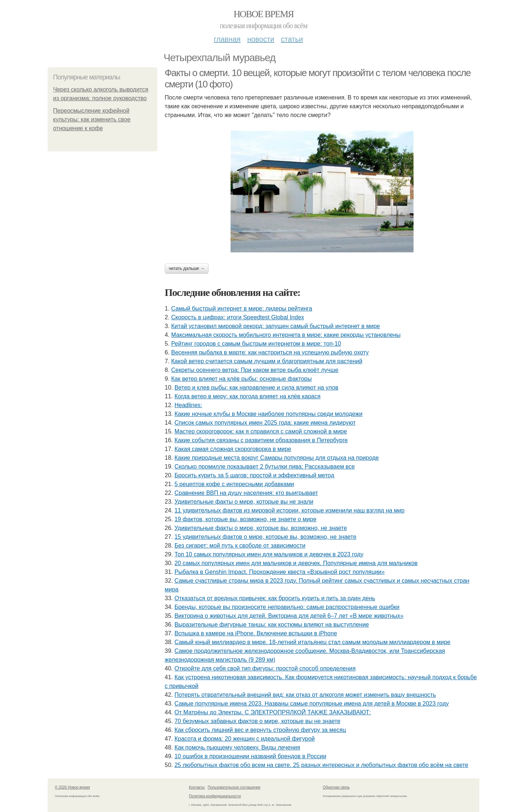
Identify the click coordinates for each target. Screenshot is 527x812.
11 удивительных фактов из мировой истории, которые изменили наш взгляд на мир (289, 510)
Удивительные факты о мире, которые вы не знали (244, 502)
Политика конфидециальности (215, 796)
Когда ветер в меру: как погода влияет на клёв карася (248, 396)
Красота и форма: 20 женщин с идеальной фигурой (245, 739)
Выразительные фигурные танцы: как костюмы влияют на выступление (272, 625)
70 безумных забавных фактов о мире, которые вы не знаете (258, 721)
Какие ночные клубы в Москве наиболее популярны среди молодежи (269, 414)
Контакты (197, 787)
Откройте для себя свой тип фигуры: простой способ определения (265, 668)
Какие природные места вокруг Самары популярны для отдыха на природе (277, 458)
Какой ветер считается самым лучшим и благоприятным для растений (267, 361)
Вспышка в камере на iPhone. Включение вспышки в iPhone (256, 633)
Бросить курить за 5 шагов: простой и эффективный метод (255, 475)
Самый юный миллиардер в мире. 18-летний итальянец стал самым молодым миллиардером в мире (313, 642)
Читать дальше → (187, 268)
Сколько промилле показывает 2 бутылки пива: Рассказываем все (265, 467)
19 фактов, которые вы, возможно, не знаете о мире (246, 519)
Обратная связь (336, 787)
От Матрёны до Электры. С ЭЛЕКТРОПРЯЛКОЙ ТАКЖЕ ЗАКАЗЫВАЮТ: (273, 712)
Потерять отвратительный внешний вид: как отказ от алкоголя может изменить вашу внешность (305, 695)
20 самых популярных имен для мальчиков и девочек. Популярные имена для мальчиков (296, 563)
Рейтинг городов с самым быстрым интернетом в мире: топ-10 (256, 344)
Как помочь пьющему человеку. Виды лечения (237, 747)
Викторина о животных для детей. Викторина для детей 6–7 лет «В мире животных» (289, 616)
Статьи (292, 39)
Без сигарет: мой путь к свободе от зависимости (240, 546)
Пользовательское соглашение (234, 787)
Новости (261, 39)
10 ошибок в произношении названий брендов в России (251, 756)
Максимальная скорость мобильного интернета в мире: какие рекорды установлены (286, 335)
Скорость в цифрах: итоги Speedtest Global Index (238, 317)
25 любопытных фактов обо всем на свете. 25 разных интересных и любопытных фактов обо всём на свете (322, 765)
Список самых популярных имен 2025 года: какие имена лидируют (265, 423)
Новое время (263, 14)
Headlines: (188, 405)
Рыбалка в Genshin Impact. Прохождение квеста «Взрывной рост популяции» (280, 572)
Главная (227, 39)
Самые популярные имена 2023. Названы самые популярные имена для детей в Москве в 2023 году (312, 704)
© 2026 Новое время (72, 787)
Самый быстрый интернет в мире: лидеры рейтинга (242, 309)
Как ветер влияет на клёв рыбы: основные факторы (242, 379)
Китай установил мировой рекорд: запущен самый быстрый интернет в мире (276, 326)
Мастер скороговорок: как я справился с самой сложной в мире (261, 431)
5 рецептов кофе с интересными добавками (234, 484)
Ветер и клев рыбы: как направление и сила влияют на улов (257, 388)
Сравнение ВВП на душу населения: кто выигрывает (246, 493)
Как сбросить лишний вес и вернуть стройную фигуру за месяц (260, 730)
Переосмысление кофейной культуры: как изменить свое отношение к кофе (92, 119)
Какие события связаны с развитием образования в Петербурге (261, 440)
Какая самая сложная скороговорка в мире (233, 449)
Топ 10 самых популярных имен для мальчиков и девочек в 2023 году (269, 554)
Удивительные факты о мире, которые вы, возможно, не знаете (261, 528)
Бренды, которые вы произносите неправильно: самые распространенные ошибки (287, 607)
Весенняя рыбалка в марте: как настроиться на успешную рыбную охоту (270, 352)
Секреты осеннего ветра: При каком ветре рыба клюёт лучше (255, 370)
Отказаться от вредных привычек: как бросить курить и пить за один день (275, 598)
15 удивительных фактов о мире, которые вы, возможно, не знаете (266, 537)
